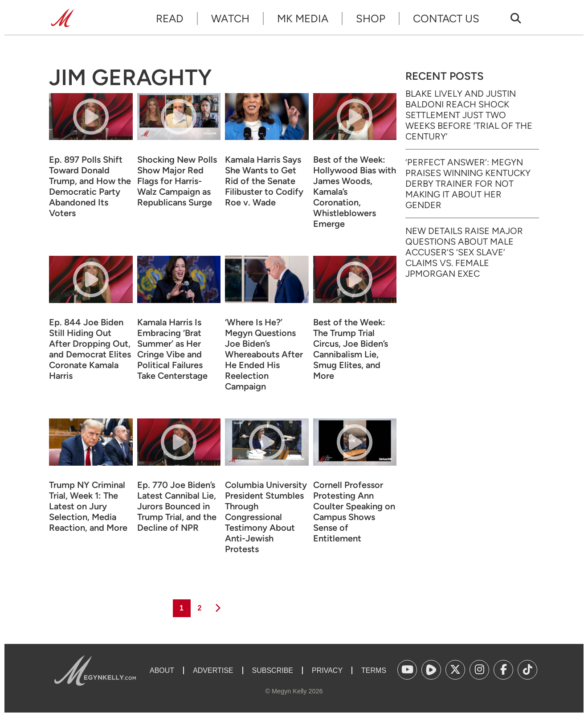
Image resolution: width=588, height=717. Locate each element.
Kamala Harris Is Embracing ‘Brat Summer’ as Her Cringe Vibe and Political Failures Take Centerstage (172, 349)
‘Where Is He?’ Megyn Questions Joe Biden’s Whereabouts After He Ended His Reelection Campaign (264, 354)
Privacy (327, 670)
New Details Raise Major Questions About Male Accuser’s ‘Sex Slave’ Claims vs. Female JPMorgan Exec (464, 252)
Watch (230, 18)
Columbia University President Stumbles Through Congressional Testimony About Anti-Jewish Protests (266, 517)
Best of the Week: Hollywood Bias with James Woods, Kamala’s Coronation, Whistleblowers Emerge (355, 192)
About (162, 670)
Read (170, 18)
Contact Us (446, 18)
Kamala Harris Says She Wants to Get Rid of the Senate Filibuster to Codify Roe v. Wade (264, 181)
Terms (374, 670)
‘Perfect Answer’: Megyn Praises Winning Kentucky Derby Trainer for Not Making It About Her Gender (468, 184)
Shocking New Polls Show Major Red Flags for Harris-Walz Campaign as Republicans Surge (177, 181)
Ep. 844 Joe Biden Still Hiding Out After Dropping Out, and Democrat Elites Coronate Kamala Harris (90, 349)
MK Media (303, 18)
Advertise (213, 670)
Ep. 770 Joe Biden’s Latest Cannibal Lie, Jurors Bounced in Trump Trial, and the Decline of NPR (177, 506)
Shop (371, 18)
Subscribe (273, 670)
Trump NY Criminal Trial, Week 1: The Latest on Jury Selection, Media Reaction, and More (88, 506)
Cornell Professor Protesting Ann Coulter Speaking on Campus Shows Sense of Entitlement (354, 512)
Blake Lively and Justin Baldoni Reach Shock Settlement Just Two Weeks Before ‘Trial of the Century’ (469, 115)
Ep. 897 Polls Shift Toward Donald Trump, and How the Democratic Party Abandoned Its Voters (90, 186)
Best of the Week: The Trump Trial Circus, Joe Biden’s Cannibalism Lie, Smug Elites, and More (351, 349)
